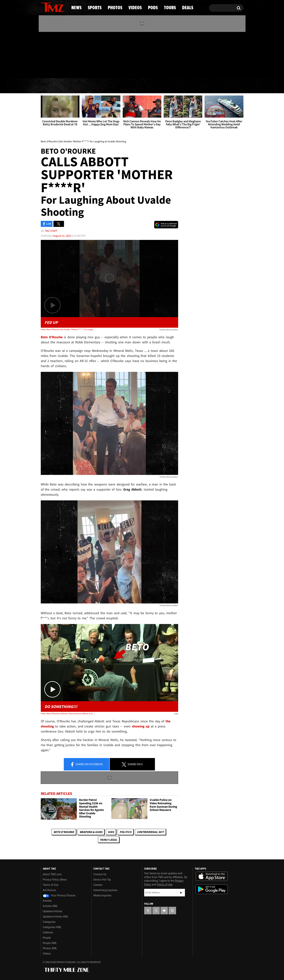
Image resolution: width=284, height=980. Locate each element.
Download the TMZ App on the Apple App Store (212, 876)
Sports (79, 86)
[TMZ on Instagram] (63, 54)
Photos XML (50, 948)
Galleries (48, 932)
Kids (111, 832)
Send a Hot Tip (102, 880)
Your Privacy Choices (59, 895)
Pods (171, 86)
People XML (50, 943)
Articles (47, 901)
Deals (227, 86)
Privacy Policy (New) (55, 880)
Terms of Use (51, 885)
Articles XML (50, 906)
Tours (199, 86)
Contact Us (100, 874)
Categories (49, 922)
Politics (125, 832)
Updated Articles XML (56, 917)
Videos (143, 86)
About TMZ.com (52, 874)
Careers (98, 885)
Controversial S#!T (150, 832)
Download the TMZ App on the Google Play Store (212, 889)
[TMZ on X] (50, 54)
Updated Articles (53, 911)
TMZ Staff (51, 231)
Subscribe (181, 893)
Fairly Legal (109, 840)
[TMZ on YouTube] (164, 911)
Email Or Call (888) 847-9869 (84, 71)
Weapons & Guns (91, 832)
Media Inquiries (102, 895)
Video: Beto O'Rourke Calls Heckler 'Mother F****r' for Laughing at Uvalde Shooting (68, 329)
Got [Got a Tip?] (53, 70)
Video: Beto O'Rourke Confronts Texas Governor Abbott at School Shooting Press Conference (68, 713)
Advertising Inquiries (105, 890)
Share (86, 764)
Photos (111, 86)
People (47, 938)
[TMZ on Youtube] (56, 54)
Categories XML (52, 927)
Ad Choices (50, 890)
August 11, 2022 (62, 236)
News (50, 86)
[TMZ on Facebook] (44, 54)
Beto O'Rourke (64, 832)
